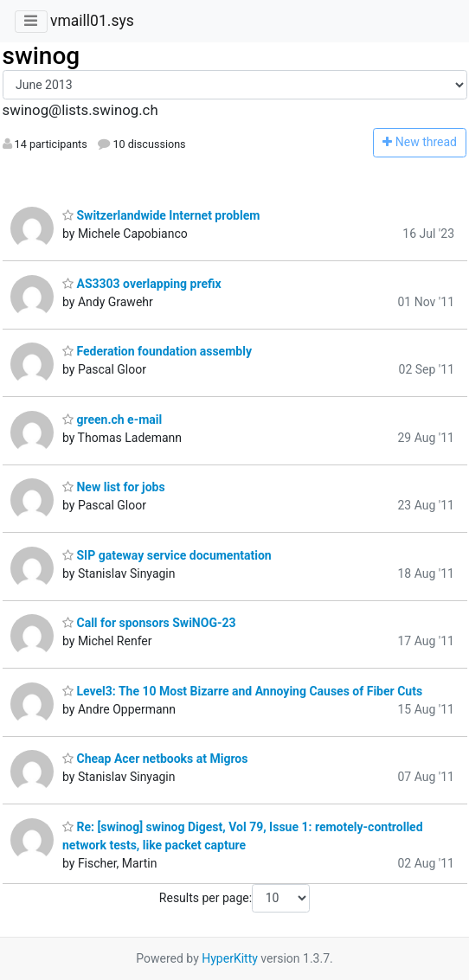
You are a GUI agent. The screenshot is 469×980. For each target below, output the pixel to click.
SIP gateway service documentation (167, 555)
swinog (42, 56)
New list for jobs (114, 487)
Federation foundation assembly (157, 351)
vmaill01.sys (92, 21)
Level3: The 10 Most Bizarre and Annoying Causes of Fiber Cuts (242, 691)
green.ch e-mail (112, 420)
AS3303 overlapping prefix (142, 284)
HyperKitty (230, 958)
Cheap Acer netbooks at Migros (155, 759)
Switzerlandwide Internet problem (161, 215)
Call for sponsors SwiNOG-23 (149, 623)
